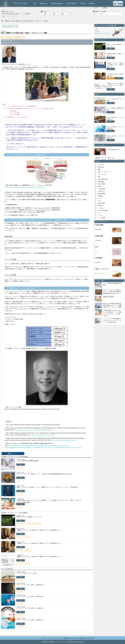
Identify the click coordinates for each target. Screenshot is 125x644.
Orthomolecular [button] (56, 3)
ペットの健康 (102, 218)
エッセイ (100, 215)
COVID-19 (21, 37)
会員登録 (105, 8)
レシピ (100, 198)
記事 (54, 14)
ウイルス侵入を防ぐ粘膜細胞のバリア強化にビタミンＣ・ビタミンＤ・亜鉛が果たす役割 (29, 109)
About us (43, 3)
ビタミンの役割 (15, 113)
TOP (2, 21)
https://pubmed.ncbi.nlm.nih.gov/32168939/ (63, 440)
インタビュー (102, 208)
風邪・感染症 (5, 37)
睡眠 (99, 169)
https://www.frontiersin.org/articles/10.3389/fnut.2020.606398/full (26, 187)
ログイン (96, 8)
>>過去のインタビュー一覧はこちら (105, 158)
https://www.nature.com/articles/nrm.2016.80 (41, 435)
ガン (21, 14)
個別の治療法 (15, 14)
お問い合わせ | (75, 638)
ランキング (71, 14)
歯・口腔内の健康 (103, 210)
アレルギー (101, 165)
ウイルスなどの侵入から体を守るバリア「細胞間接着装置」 (21, 106)
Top (35, 3)
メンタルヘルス (102, 174)
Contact (83, 3)
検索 (96, 14)
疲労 (99, 177)
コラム (100, 201)
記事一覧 (8, 21)
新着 (45, 14)
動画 (63, 14)
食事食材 (100, 196)
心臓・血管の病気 (103, 179)
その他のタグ (102, 191)
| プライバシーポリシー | (48, 638)
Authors (92, 3)
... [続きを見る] (29, 69)
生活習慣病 (27, 14)
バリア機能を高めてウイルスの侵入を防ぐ (16, 117)
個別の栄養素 (6, 14)
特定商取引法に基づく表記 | (87, 638)
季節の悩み (101, 167)
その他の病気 (102, 189)
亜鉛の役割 (13, 111)
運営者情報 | (67, 638)
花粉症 (100, 186)
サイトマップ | (59, 638)
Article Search (71, 3)
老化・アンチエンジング (9, 17)
